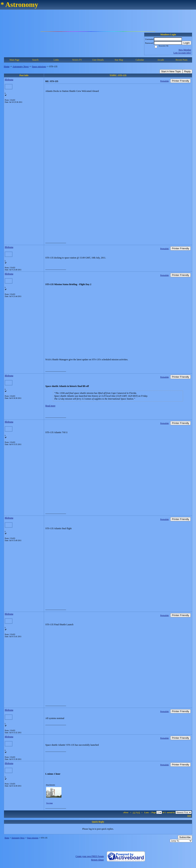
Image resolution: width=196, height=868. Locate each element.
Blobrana (9, 80)
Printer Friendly (180, 81)
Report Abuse (97, 860)
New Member (185, 50)
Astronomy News (20, 67)
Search (35, 60)
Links (56, 60)
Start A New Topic (171, 71)
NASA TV (77, 60)
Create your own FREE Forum (90, 856)
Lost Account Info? (182, 53)
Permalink (164, 81)
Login (187, 43)
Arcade (161, 60)
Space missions (39, 67)
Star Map (119, 60)
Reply (187, 71)
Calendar (140, 60)
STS (189, 816)
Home (7, 67)
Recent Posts (182, 60)
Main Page (15, 60)
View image (49, 803)
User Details (98, 60)
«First (126, 812)
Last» (147, 812)
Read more (50, 406)
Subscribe (185, 837)
